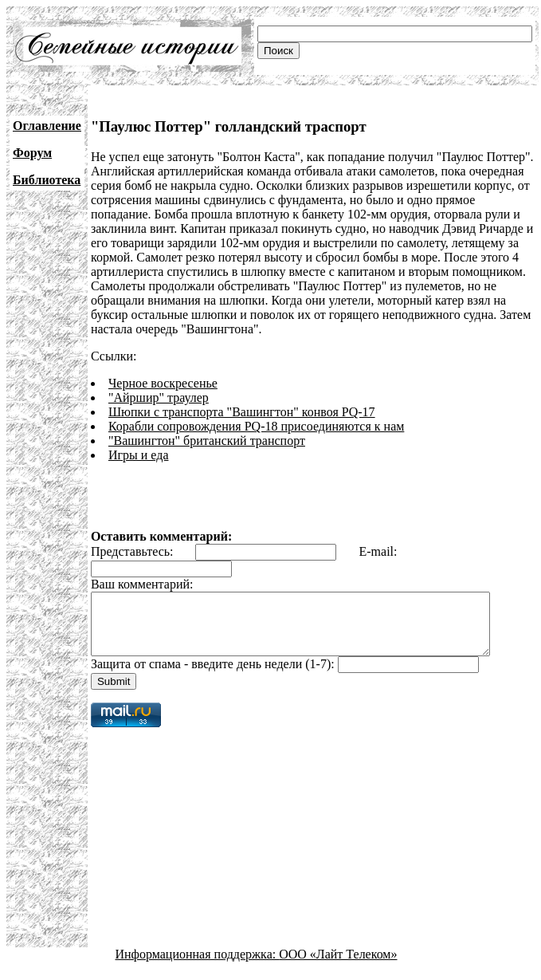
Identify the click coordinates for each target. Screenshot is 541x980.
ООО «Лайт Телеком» (338, 966)
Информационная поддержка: (198, 966)
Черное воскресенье (163, 383)
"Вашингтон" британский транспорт (207, 441)
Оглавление (47, 126)
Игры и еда (139, 455)
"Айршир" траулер (159, 398)
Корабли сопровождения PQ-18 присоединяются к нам (256, 426)
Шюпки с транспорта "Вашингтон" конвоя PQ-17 (242, 412)
